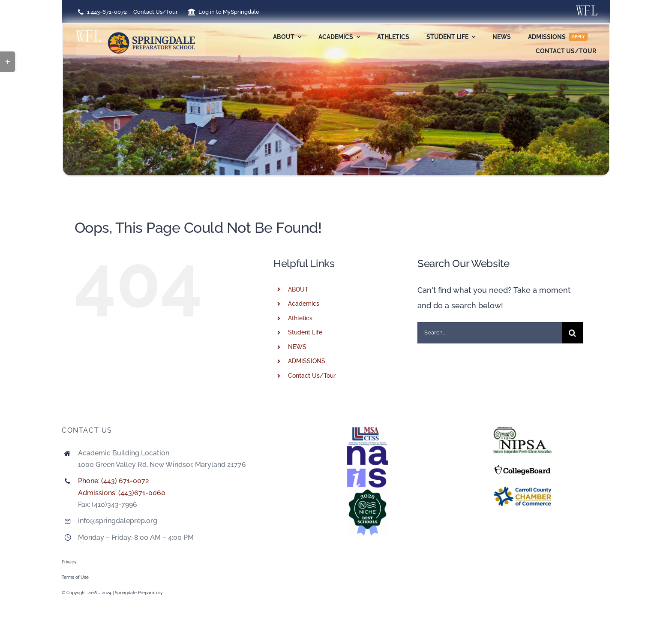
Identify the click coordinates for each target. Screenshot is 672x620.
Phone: (90, 481)
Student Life (305, 332)
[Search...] (490, 333)
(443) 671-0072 (125, 481)
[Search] (573, 333)
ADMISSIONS (307, 361)
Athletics (300, 318)
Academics (304, 304)
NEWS (297, 347)
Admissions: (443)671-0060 (122, 493)
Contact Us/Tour (312, 376)
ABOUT (298, 289)
